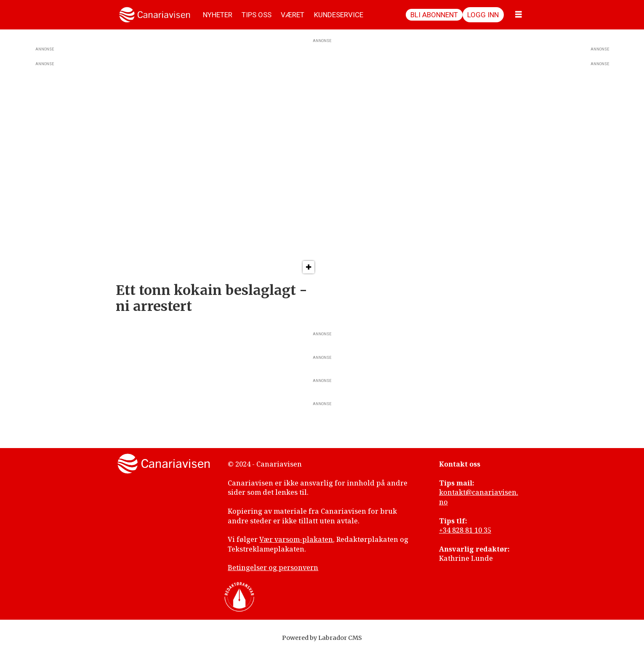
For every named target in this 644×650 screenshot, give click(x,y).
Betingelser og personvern (273, 568)
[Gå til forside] (155, 15)
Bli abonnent (434, 15)
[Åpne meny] (519, 15)
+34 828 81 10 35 (465, 530)
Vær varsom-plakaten (296, 539)
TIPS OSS (257, 15)
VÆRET (293, 15)
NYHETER (218, 15)
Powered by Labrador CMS (322, 638)
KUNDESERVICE (339, 15)
